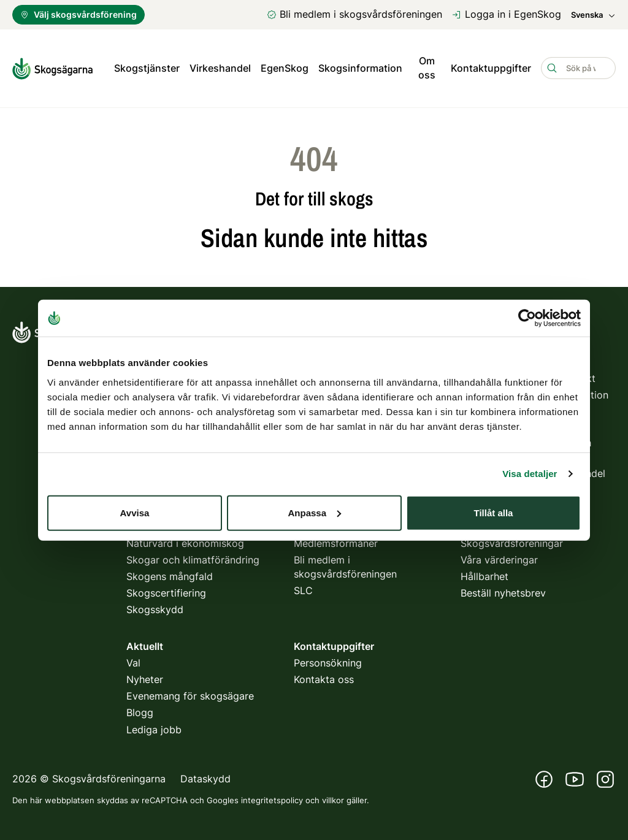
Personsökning (328, 662)
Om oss (427, 68)
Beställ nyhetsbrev (503, 593)
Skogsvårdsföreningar (512, 543)
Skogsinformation (360, 68)
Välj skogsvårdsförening (78, 14)
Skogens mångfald (170, 576)
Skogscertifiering (166, 593)
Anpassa (314, 512)
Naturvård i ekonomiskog (185, 543)
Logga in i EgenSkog (507, 14)
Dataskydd (205, 779)
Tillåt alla (494, 512)
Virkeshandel (220, 68)
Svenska (593, 15)
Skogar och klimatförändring (193, 559)
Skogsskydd (155, 609)
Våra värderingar (499, 559)
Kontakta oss (324, 679)
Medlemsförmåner (336, 543)
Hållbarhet (484, 576)
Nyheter (145, 679)
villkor (333, 800)
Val (133, 662)
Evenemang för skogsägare (190, 696)
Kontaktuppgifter (491, 68)
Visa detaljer (530, 474)
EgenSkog (285, 68)
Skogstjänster (147, 68)
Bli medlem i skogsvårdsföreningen (354, 14)
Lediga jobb (154, 729)
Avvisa (135, 512)
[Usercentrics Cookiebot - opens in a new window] (527, 318)
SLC (303, 590)
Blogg (140, 712)
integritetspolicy (272, 800)
